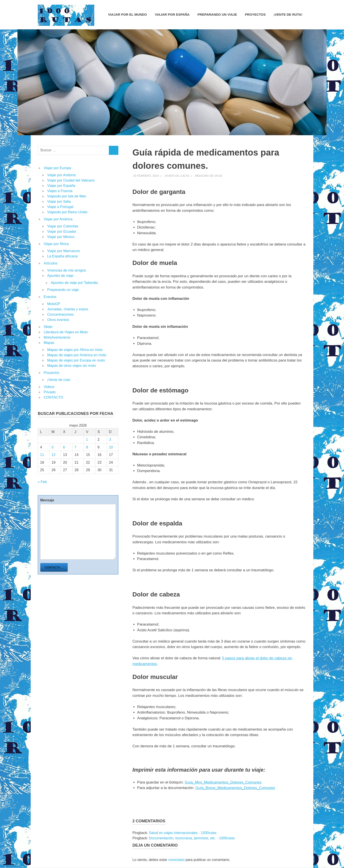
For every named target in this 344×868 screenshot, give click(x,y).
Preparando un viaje (217, 14)
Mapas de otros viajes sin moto (72, 366)
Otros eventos (58, 320)
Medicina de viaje (208, 176)
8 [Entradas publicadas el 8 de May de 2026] (87, 447)
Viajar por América (58, 219)
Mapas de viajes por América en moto (77, 355)
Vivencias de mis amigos (67, 270)
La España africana (62, 256)
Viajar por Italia (59, 202)
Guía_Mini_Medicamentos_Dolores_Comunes (223, 782)
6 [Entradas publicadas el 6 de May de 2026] (64, 447)
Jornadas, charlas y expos (68, 309)
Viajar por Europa (57, 168)
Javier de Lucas (177, 176)
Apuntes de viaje (60, 276)
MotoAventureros (57, 337)
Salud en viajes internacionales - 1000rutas (183, 833)
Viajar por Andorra (61, 175)
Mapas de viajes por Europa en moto (76, 360)
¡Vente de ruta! (288, 14)
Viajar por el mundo (128, 14)
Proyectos (255, 14)
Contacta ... (54, 567)
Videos (49, 387)
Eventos (50, 297)
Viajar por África (56, 244)
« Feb (42, 482)
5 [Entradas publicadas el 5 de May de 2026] (53, 447)
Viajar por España (172, 14)
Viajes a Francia (60, 191)
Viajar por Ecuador (62, 232)
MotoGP (54, 304)
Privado (50, 392)
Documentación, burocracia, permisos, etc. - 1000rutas (192, 838)
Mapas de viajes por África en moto (75, 350)
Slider (48, 327)
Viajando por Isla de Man (67, 196)
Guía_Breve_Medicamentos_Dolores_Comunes (235, 788)
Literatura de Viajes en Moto (66, 332)
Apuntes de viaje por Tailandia (74, 283)
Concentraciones (60, 314)
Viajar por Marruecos (64, 251)
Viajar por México (61, 237)
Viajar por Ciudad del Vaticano (71, 180)
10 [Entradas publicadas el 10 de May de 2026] (111, 447)
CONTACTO (53, 397)
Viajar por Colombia (63, 226)
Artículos (51, 263)
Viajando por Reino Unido (67, 212)
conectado (176, 860)
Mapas (49, 343)
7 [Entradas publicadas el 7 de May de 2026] (76, 447)
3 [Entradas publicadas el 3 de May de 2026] (110, 440)
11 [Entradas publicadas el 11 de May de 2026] (42, 455)
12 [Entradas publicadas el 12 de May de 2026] (54, 455)
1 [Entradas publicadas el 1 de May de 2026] (87, 440)
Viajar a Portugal (60, 207)
